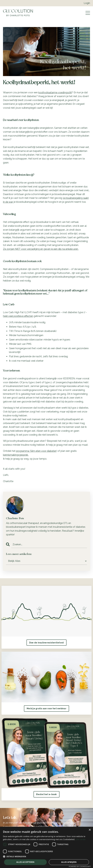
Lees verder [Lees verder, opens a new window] (81, 839)
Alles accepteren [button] (25, 862)
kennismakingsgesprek (15, 455)
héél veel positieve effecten (18, 316)
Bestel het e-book (46, 794)
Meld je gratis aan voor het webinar (46, 708)
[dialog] (46, 847)
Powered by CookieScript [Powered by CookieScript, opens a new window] (80, 866)
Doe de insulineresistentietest (47, 643)
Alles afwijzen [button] (69, 862)
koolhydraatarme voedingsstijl (55, 93)
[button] (46, 856)
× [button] (90, 830)
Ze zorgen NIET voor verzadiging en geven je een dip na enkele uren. (41, 249)
